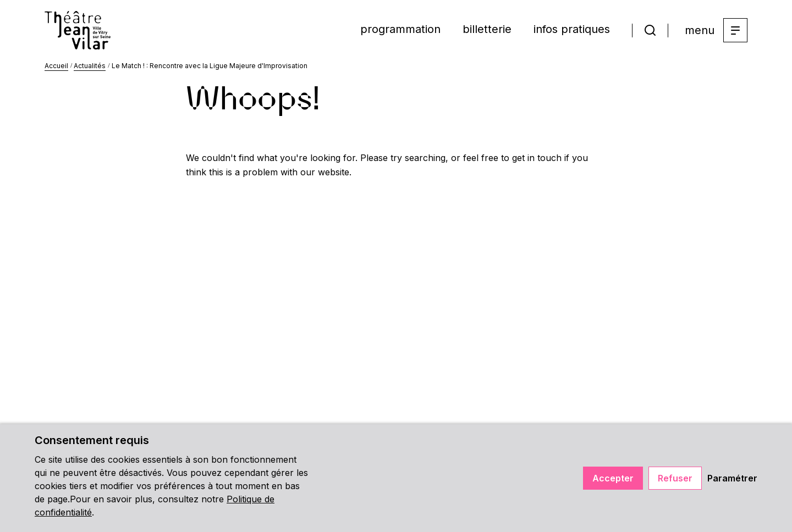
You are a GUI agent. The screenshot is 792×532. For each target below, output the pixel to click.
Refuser (675, 478)
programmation (400, 29)
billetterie (487, 29)
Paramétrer (732, 478)
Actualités (90, 66)
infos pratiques (572, 29)
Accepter (613, 478)
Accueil (56, 66)
